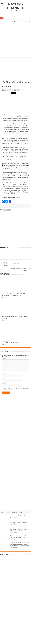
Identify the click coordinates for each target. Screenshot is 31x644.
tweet (12, 93)
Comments (15, 513)
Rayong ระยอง (7, 210)
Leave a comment (7, 90)
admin (5, 89)
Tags (21, 513)
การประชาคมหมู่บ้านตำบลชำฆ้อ (18, 516)
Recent (3, 513)
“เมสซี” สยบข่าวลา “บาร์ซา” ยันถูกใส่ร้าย (12, 264)
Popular (9, 513)
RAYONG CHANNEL (15, 6)
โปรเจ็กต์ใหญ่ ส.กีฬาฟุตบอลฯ (10, 342)
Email (3, 378)
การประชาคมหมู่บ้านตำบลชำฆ (10, 18)
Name (4, 373)
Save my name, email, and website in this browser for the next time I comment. (15, 389)
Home (2, 22)
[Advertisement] (16, 40)
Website (4, 383)
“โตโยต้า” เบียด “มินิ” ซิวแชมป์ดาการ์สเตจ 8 (19, 269)
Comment (5, 358)
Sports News (8, 22)
